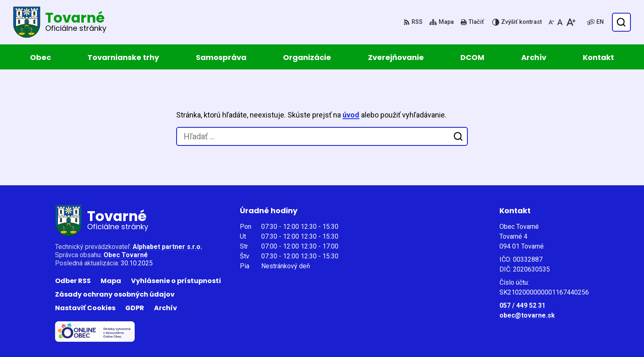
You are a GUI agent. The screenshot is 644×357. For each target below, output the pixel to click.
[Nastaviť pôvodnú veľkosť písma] (560, 22)
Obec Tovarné (126, 255)
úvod (351, 115)
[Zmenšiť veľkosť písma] (551, 22)
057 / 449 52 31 (522, 305)
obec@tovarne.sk (527, 315)
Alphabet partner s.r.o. (167, 247)
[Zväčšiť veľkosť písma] (571, 22)
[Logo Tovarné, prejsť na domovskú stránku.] (60, 22)
